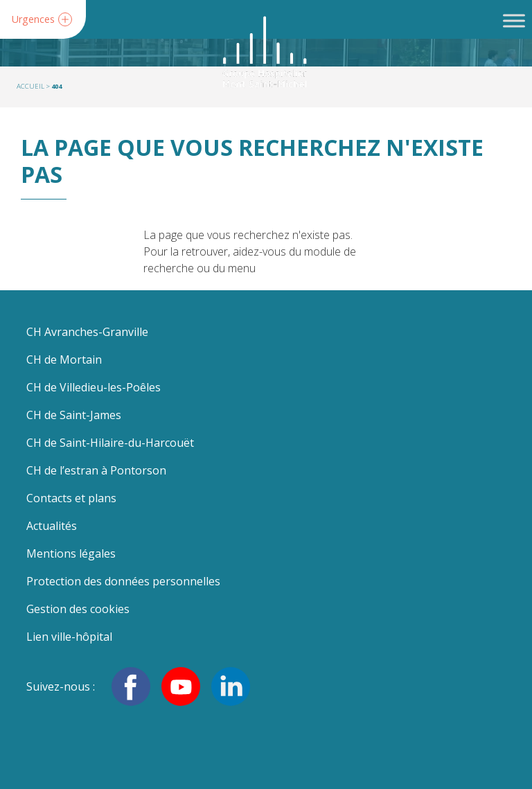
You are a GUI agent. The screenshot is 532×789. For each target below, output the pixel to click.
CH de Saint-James (74, 415)
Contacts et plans (71, 498)
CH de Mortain (64, 360)
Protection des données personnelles (123, 581)
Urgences (33, 20)
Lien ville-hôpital (69, 637)
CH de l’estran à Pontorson (96, 470)
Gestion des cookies (78, 609)
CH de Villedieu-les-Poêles (94, 387)
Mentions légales (71, 553)
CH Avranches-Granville (87, 332)
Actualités (52, 526)
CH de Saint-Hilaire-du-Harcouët (110, 443)
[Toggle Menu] (514, 20)
